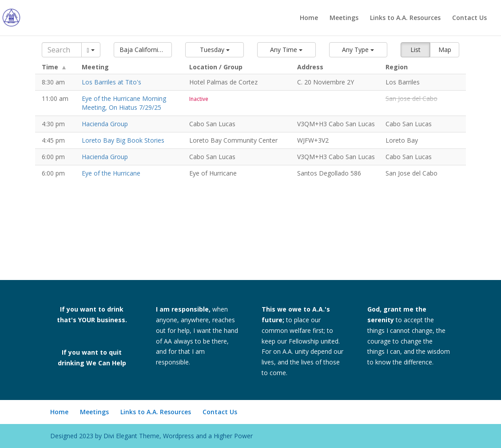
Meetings (344, 18)
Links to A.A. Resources (405, 18)
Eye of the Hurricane (111, 173)
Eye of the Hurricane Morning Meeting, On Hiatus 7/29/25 (124, 103)
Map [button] (445, 50)
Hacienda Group (105, 124)
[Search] (62, 50)
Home (309, 18)
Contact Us (469, 18)
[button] (143, 50)
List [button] (416, 50)
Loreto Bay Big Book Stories (123, 140)
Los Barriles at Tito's (111, 82)
